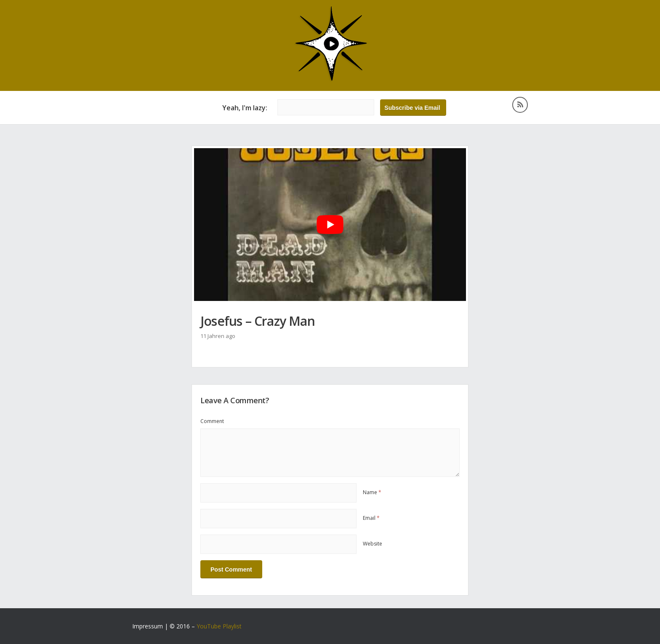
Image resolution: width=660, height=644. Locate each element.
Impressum (148, 626)
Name (372, 492)
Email (371, 518)
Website (373, 544)
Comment (212, 421)
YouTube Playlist (219, 626)
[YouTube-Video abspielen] (330, 225)
